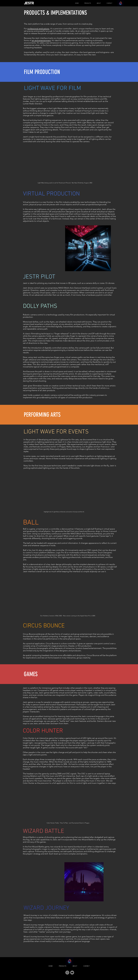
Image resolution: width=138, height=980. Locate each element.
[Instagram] (67, 973)
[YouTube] (72, 973)
